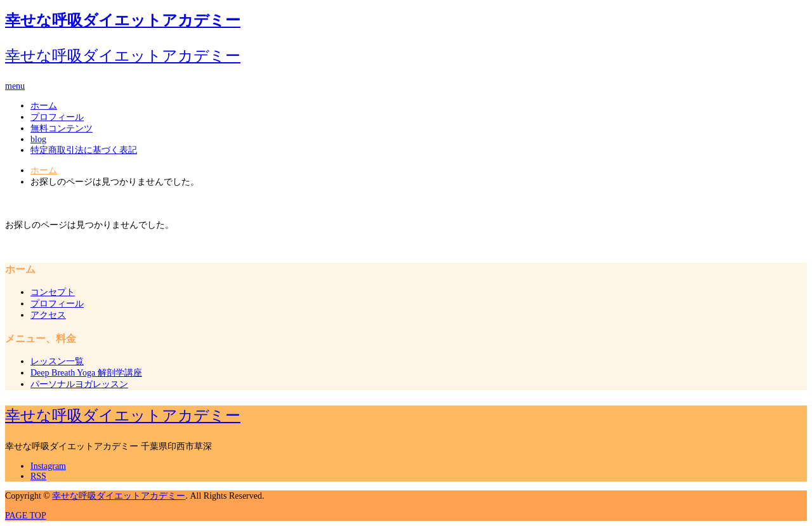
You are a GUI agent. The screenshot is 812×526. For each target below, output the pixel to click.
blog (38, 139)
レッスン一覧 (57, 361)
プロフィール (57, 117)
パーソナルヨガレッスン (79, 384)
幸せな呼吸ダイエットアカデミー (123, 20)
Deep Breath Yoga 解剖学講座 (86, 373)
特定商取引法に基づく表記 (84, 150)
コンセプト (53, 292)
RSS (38, 476)
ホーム (44, 106)
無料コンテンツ (62, 128)
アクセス (48, 315)
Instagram (48, 466)
